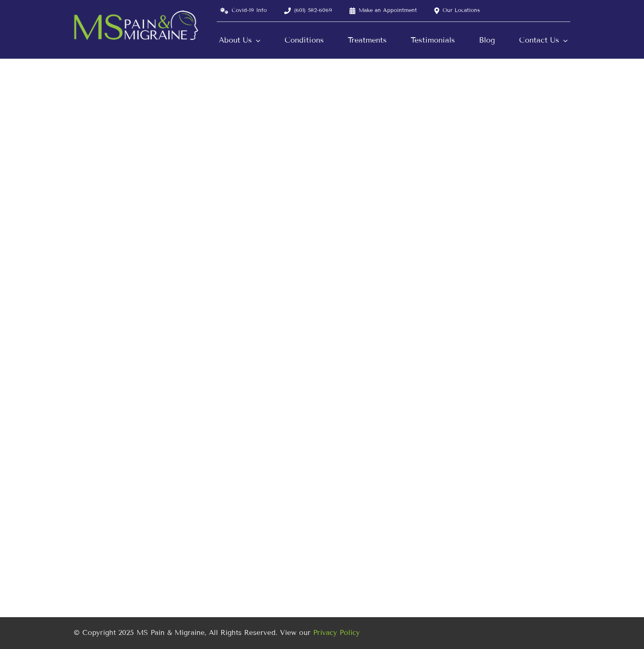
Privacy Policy (336, 633)
